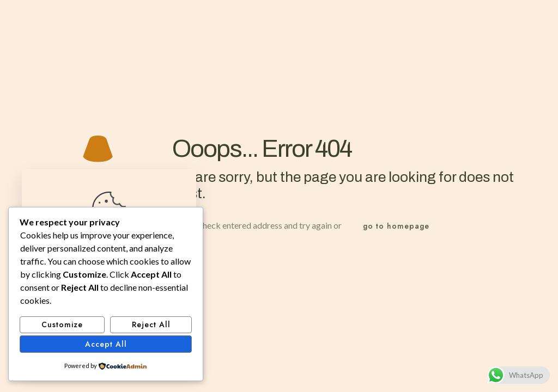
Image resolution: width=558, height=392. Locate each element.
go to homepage (396, 226)
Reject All (151, 324)
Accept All (106, 344)
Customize (62, 324)
